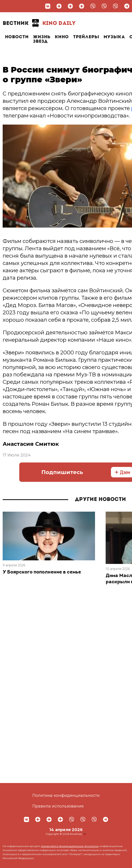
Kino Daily (39, 23)
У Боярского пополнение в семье (42, 572)
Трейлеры (86, 37)
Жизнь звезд (42, 39)
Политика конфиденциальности (66, 795)
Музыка (114, 37)
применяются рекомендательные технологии (70, 846)
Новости (17, 37)
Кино (62, 37)
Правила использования (58, 806)
